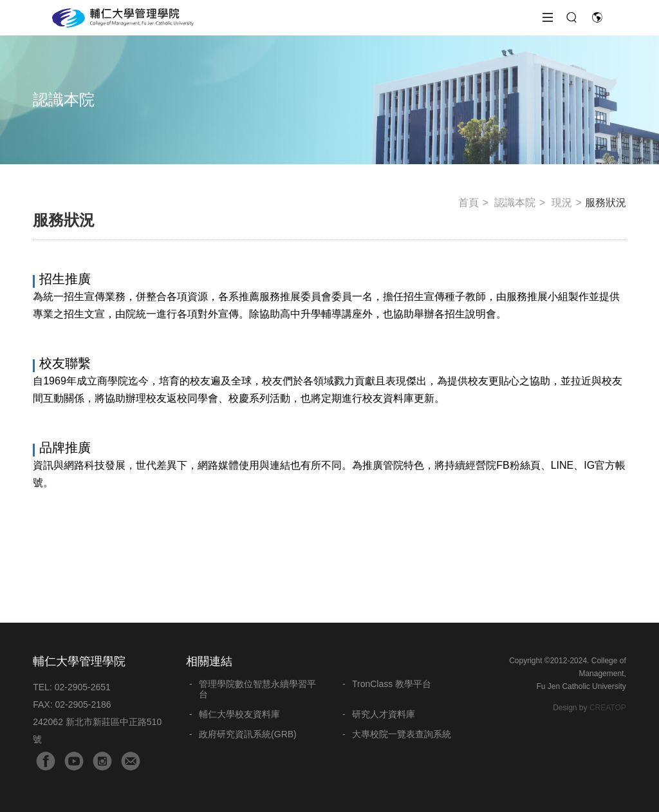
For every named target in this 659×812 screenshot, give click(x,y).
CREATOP (608, 708)
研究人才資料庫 (384, 714)
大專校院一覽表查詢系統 (402, 734)
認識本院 (515, 203)
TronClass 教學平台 (392, 684)
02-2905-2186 (83, 704)
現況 (562, 203)
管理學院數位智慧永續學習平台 (257, 689)
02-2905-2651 (83, 687)
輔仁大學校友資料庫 (239, 714)
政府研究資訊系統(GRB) (248, 734)
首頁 (469, 203)
